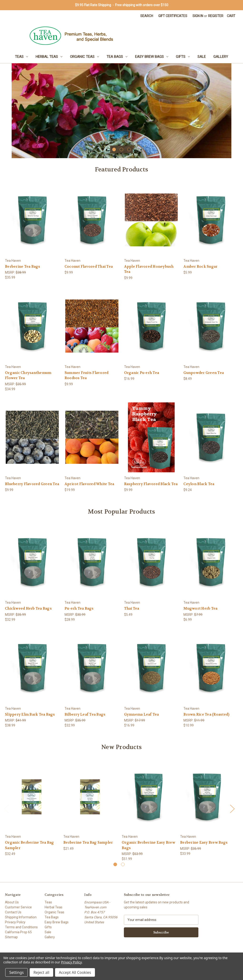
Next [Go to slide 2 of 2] (232, 808)
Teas (21, 57)
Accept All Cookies (75, 972)
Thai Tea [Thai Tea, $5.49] (132, 608)
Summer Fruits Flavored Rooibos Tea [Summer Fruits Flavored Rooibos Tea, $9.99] (87, 375)
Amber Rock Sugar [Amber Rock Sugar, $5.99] (200, 267)
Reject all (41, 972)
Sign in (198, 16)
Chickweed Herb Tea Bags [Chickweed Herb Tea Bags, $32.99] (28, 608)
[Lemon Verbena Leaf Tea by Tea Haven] (121, 111)
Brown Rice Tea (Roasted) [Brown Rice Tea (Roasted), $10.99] (206, 714)
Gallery (221, 57)
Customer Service (18, 907)
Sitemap (11, 937)
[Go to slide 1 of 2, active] (115, 864)
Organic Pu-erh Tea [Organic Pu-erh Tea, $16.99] (142, 373)
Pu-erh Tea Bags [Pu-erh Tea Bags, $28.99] (79, 608)
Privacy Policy (15, 922)
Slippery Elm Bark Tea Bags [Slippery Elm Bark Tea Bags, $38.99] (30, 714)
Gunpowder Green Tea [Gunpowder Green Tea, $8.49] (204, 373)
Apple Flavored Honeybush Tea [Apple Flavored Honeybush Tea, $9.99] (149, 269)
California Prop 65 (18, 932)
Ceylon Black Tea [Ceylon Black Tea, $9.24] (199, 484)
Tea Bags (117, 57)
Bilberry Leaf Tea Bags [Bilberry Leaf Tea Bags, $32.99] (85, 714)
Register (216, 16)
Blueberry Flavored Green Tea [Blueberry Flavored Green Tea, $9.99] (32, 484)
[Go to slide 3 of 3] (129, 150)
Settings (16, 972)
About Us (12, 902)
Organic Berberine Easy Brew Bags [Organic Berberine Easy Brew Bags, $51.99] (148, 845)
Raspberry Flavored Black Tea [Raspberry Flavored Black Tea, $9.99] (151, 484)
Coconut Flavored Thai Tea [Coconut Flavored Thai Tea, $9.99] (89, 267)
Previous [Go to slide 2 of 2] (6, 808)
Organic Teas (84, 57)
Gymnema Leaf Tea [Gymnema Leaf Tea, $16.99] (142, 714)
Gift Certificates (173, 16)
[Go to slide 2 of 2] (123, 864)
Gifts (183, 57)
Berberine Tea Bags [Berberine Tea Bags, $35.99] (23, 267)
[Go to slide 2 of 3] (121, 150)
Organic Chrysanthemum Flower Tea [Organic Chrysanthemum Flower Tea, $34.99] (28, 375)
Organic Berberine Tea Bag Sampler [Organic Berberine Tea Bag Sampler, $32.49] (29, 845)
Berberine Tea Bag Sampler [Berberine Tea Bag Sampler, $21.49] (88, 842)
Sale (202, 57)
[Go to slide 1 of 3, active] (114, 150)
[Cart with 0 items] (231, 16)
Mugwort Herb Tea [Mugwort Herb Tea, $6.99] (200, 608)
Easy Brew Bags (152, 57)
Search (147, 16)
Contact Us (13, 912)
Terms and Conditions (21, 927)
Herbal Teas (49, 57)
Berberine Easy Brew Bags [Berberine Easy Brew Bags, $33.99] (204, 842)
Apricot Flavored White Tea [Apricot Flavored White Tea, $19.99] (89, 484)
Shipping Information (21, 917)
